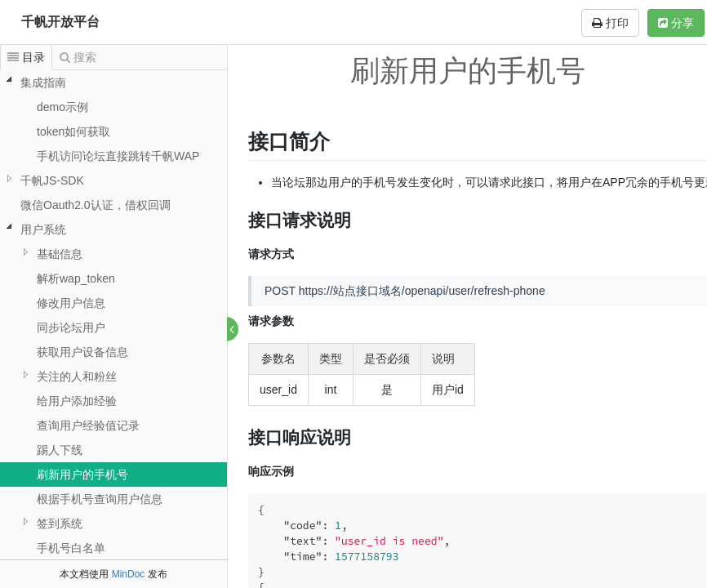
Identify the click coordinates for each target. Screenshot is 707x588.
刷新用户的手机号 (82, 474)
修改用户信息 (71, 303)
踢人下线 (60, 450)
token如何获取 (73, 131)
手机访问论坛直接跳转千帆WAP (118, 156)
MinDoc (129, 574)
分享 (676, 23)
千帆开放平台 (60, 22)
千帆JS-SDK (52, 180)
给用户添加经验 (77, 401)
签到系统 (60, 523)
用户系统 (43, 229)
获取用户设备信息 (82, 352)
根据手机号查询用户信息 (100, 499)
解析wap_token (76, 278)
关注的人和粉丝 (77, 376)
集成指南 (43, 82)
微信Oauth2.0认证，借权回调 (96, 205)
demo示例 (62, 107)
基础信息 (60, 254)
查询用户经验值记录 (88, 425)
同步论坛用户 (71, 327)
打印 (610, 23)
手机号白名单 (71, 548)
